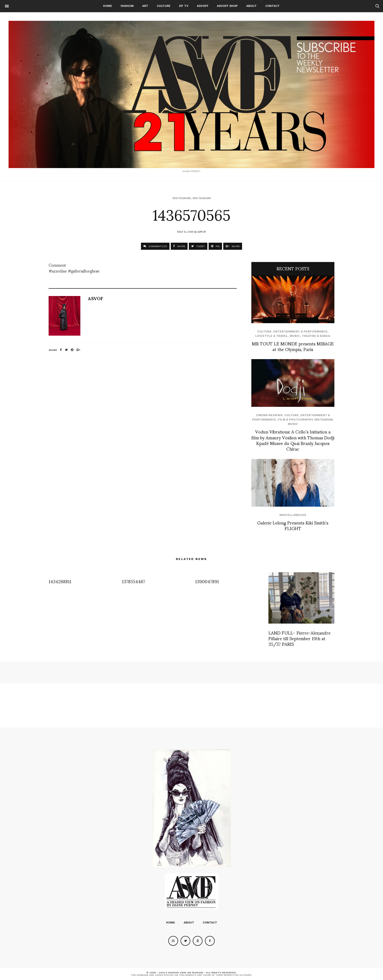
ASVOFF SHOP (227, 6)
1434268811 (60, 581)
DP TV (184, 6)
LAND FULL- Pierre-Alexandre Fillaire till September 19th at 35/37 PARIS (299, 638)
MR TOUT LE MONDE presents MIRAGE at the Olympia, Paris (293, 346)
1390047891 (207, 581)
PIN (215, 246)
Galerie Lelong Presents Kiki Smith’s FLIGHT (293, 525)
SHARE (179, 246)
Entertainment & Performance (300, 331)
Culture (164, 6)
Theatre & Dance (316, 336)
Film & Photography (295, 420)
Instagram (182, 198)
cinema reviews (269, 415)
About (251, 6)
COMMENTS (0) (155, 246)
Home (108, 6)
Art (145, 6)
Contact (272, 6)
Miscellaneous (293, 515)
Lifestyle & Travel (272, 336)
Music (295, 336)
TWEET (198, 246)
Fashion (127, 6)
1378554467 (133, 581)
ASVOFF (203, 6)
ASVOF (202, 231)
